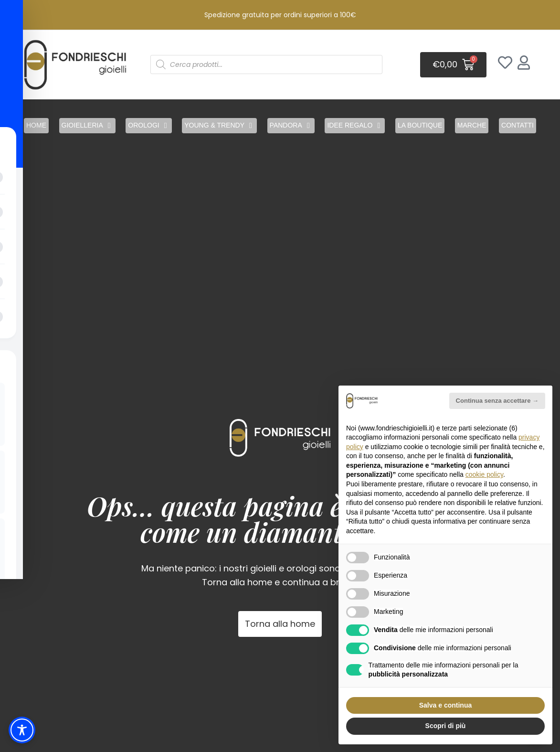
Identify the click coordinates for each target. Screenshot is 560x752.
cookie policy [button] (484, 474)
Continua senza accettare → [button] (497, 401)
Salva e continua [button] (445, 705)
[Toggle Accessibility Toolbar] (22, 730)
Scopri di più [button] (446, 726)
